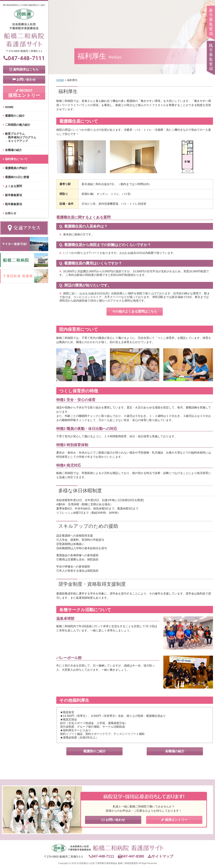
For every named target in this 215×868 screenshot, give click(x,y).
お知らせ (11, 213)
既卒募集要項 (13, 204)
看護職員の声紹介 (16, 168)
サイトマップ (161, 856)
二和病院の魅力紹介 (18, 125)
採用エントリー (24, 93)
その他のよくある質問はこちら (135, 311)
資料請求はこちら (24, 69)
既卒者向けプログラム (22, 137)
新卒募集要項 (13, 195)
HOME (9, 107)
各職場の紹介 (13, 150)
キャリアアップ (18, 141)
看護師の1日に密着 (17, 177)
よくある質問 (13, 186)
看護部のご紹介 (15, 116)
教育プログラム (15, 134)
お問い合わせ (24, 80)
